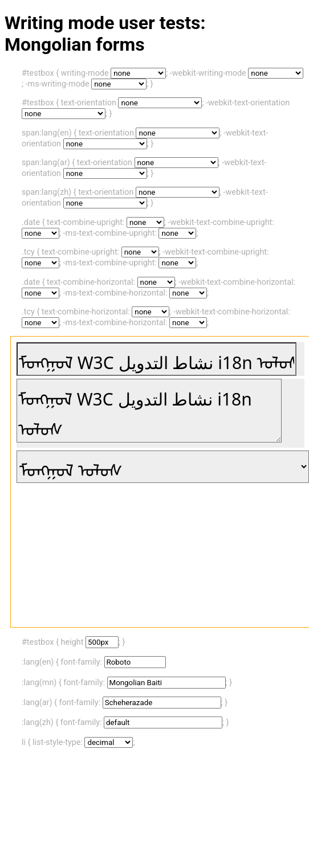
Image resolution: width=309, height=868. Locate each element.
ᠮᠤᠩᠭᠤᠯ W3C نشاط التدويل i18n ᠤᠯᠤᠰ (149, 411)
